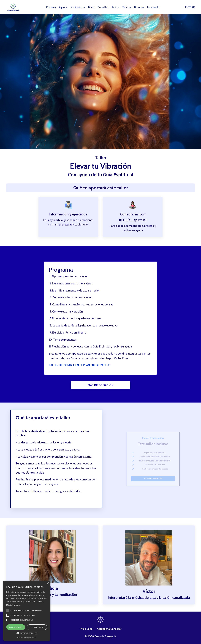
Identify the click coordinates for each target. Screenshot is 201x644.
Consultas (103, 7)
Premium (51, 7)
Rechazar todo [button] (37, 627)
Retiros (115, 7)
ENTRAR (190, 7)
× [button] (48, 583)
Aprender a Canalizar (109, 629)
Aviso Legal (86, 629)
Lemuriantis (153, 7)
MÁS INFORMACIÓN (101, 386)
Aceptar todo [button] (16, 627)
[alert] (27, 611)
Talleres (127, 7)
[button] (8, 611)
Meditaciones (78, 7)
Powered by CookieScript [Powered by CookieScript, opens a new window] (27, 638)
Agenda (63, 7)
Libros (91, 7)
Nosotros (139, 7)
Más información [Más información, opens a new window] (13, 605)
